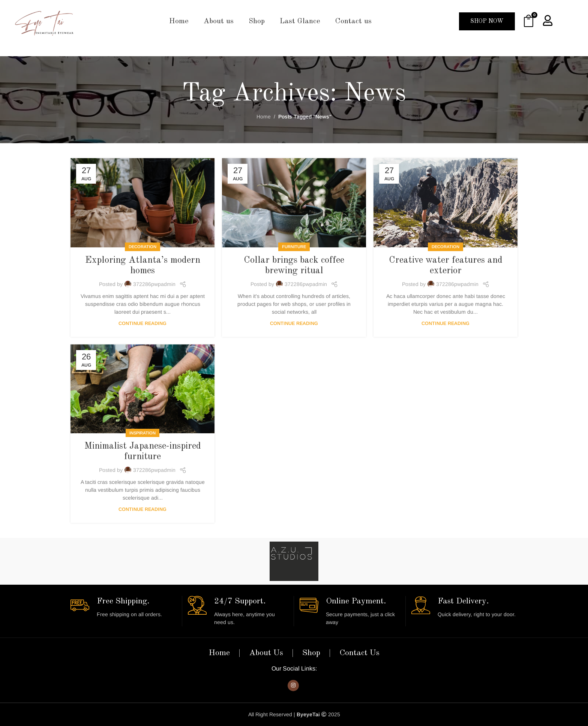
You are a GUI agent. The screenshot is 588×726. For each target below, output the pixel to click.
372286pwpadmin (154, 284)
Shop (257, 21)
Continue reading (142, 323)
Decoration (142, 247)
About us (219, 21)
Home (179, 21)
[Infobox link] (123, 607)
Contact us (353, 21)
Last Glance (300, 21)
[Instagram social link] (293, 686)
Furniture (294, 247)
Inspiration (142, 433)
